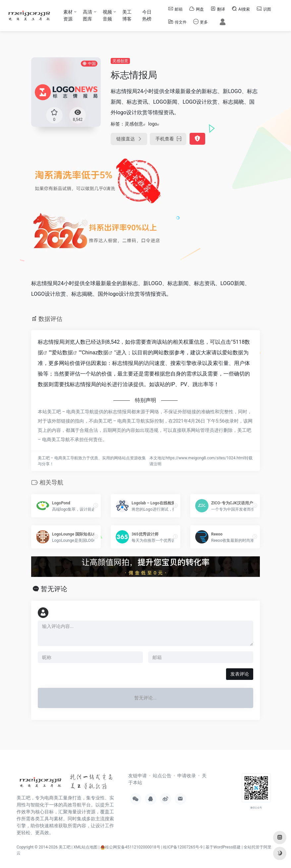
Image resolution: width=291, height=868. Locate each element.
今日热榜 (147, 15)
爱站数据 (62, 353)
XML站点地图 (86, 847)
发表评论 (240, 674)
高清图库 (87, 15)
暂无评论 (54, 589)
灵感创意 (120, 61)
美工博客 (127, 15)
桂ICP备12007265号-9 (183, 847)
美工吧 (65, 847)
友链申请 (138, 776)
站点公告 (162, 776)
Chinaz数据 (95, 353)
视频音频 (107, 15)
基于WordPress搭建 (223, 847)
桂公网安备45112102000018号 (130, 847)
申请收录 (187, 776)
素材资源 (68, 15)
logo (153, 124)
